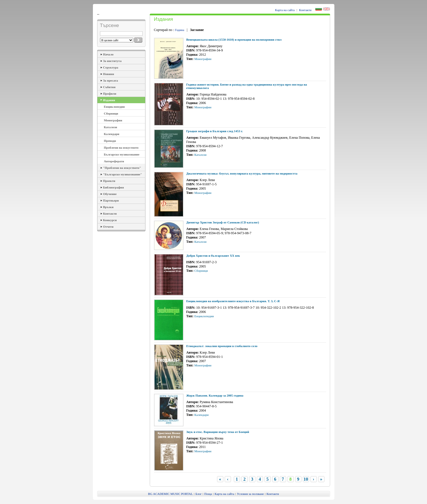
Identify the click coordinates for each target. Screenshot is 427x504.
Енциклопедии (114, 107)
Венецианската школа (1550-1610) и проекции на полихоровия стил (234, 40)
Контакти (305, 10)
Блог (199, 494)
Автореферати (114, 161)
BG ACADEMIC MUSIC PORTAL (170, 494)
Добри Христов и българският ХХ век (213, 256)
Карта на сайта (285, 10)
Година (180, 30)
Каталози (111, 127)
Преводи (110, 141)
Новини (109, 74)
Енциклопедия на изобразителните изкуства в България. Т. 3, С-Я (233, 301)
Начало (108, 54)
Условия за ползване (250, 494)
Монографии (113, 120)
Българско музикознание (122, 154)
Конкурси (110, 220)
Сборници (111, 113)
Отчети (108, 227)
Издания (109, 100)
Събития (109, 87)
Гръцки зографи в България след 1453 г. (215, 131)
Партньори (111, 200)
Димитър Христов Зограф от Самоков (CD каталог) (223, 222)
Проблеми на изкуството (121, 148)
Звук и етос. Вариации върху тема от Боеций (218, 432)
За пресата (111, 80)
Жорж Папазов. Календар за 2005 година (215, 395)
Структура (111, 67)
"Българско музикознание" (123, 174)
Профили (110, 94)
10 (306, 479)
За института (112, 61)
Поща (208, 494)
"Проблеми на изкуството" (122, 168)
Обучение (110, 194)
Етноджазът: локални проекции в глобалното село (222, 346)
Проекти (109, 181)
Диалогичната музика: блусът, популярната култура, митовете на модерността (242, 173)
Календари (112, 134)
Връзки (108, 207)
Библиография (113, 187)
